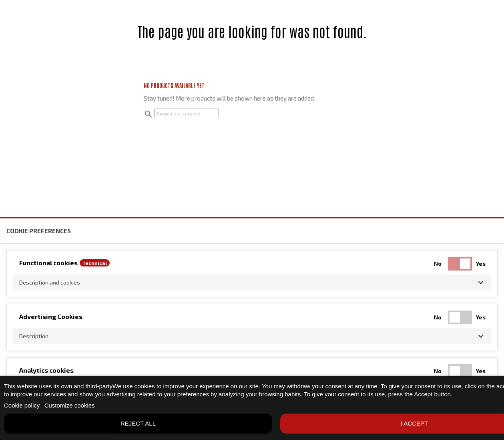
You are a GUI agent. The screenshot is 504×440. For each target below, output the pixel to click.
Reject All (138, 423)
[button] (252, 283)
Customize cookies (70, 405)
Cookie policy (22, 405)
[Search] (187, 113)
